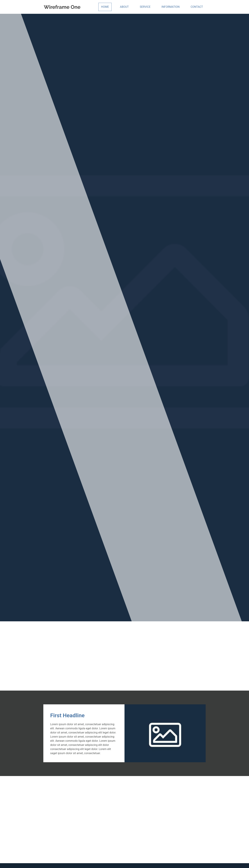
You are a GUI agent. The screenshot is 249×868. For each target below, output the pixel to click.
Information (170, 7)
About (124, 7)
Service (145, 7)
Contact (197, 7)
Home (105, 7)
